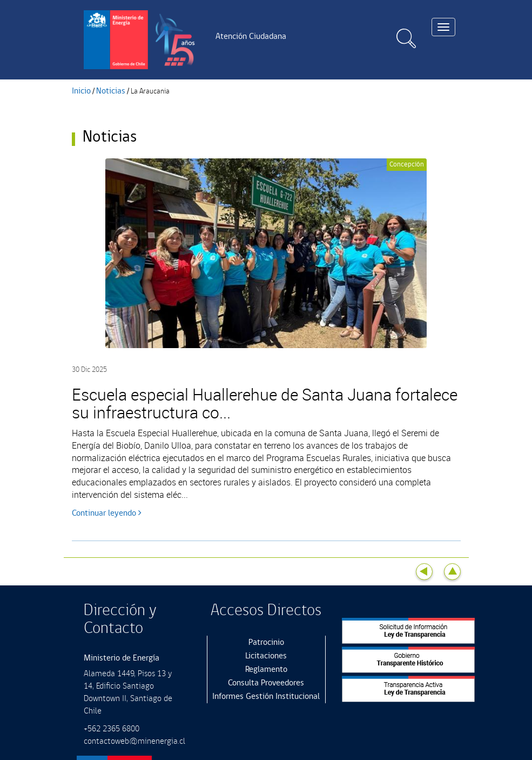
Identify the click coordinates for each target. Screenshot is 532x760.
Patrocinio (266, 642)
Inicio (81, 91)
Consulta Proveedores (266, 683)
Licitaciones (266, 656)
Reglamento (266, 669)
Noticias (111, 91)
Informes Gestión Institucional (266, 696)
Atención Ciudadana (251, 36)
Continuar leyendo (107, 513)
